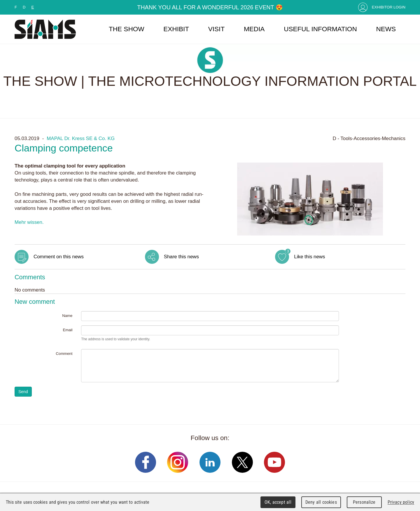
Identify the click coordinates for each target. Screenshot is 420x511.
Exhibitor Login (389, 7)
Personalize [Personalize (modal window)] (364, 502)
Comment (64, 354)
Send (23, 392)
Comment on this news (59, 257)
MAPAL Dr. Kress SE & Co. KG (81, 138)
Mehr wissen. (29, 222)
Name (67, 316)
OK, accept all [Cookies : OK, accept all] (278, 502)
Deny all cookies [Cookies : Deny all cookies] (321, 502)
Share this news (181, 257)
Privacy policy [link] (401, 502)
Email (68, 330)
